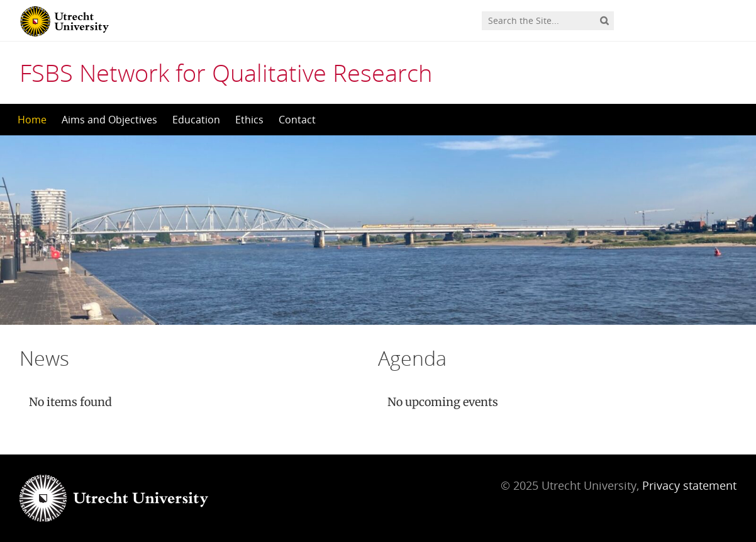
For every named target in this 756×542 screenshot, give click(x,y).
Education (196, 120)
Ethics (249, 120)
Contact (297, 120)
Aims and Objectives (109, 120)
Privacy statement (689, 485)
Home (32, 120)
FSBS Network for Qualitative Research (226, 72)
